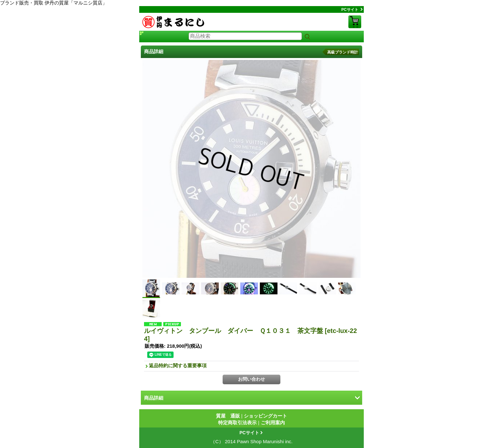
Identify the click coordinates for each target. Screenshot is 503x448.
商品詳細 (154, 398)
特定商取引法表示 (237, 423)
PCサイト (350, 10)
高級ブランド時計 (343, 52)
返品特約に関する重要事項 (178, 365)
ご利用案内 (273, 423)
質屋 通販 (228, 416)
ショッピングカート (355, 22)
